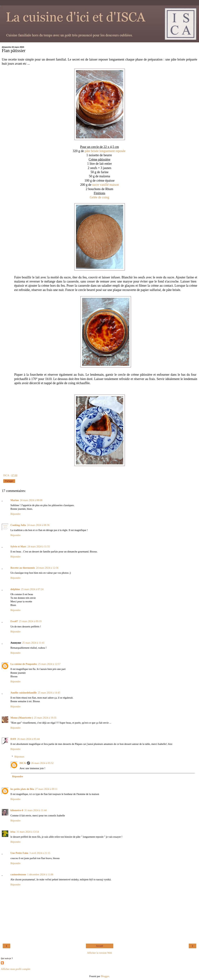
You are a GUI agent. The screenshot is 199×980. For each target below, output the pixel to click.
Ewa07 (14, 621)
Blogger (105, 976)
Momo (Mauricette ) (22, 718)
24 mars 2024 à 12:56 (47, 568)
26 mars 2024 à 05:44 (28, 739)
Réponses (19, 757)
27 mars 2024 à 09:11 (46, 789)
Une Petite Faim (19, 853)
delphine (15, 589)
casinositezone (18, 874)
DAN (13, 739)
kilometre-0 (17, 810)
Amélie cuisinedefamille (24, 693)
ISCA (23, 763)
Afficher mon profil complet (16, 969)
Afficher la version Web (100, 953)
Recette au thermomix (23, 568)
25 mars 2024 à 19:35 (45, 718)
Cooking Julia (18, 525)
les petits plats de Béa (22, 789)
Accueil (99, 946)
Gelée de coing (100, 197)
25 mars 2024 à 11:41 (33, 643)
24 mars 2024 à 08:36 (38, 525)
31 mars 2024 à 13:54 (28, 832)
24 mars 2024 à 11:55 (39, 546)
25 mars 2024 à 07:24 (32, 589)
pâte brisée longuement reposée (105, 151)
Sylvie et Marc (18, 546)
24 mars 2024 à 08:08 (31, 500)
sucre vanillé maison (106, 185)
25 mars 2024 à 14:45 (49, 693)
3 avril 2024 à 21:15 (40, 853)
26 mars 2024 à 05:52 (42, 763)
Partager (9, 481)
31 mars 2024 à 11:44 (35, 810)
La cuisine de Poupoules (24, 664)
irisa (13, 832)
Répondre (15, 514)
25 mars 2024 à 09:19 (30, 621)
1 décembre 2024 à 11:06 (40, 874)
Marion (15, 500)
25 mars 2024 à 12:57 (49, 664)
